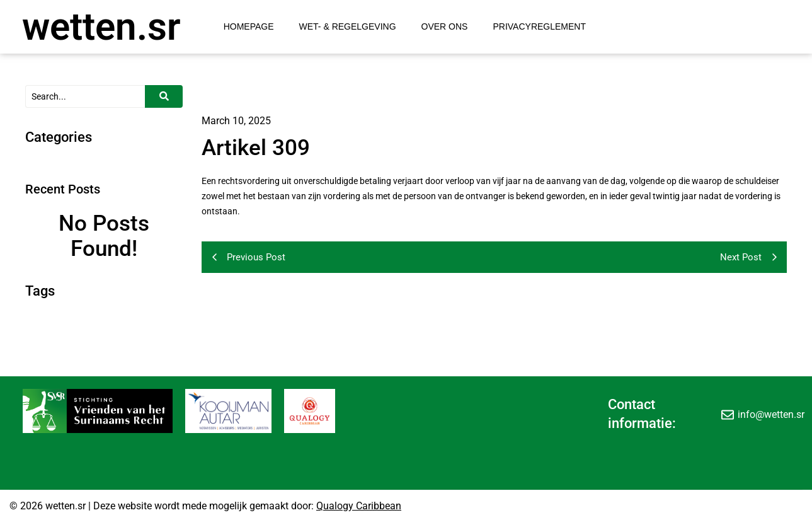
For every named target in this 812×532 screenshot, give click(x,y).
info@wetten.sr (771, 414)
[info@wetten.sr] (728, 414)
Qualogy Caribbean (359, 506)
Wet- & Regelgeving (348, 26)
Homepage (249, 26)
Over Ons (445, 26)
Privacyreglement (539, 26)
